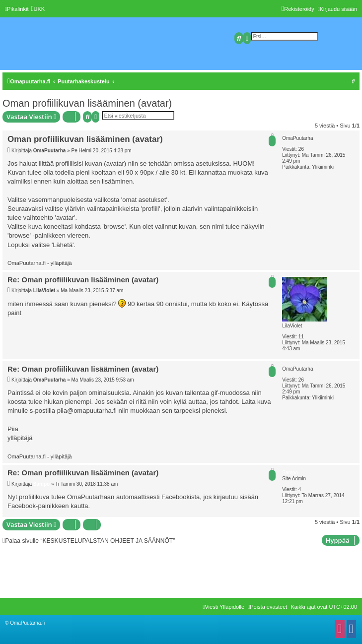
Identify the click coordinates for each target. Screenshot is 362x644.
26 (301, 149)
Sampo (290, 473)
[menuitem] (38, 9)
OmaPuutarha (297, 138)
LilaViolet (292, 326)
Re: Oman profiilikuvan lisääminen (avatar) (83, 280)
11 (301, 337)
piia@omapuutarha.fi (87, 411)
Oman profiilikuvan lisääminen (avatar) (87, 103)
